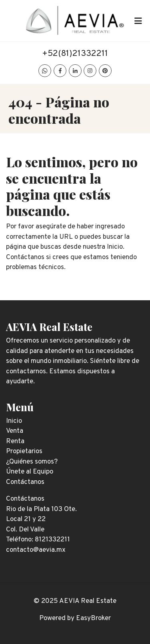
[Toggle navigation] (138, 21)
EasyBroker (93, 618)
